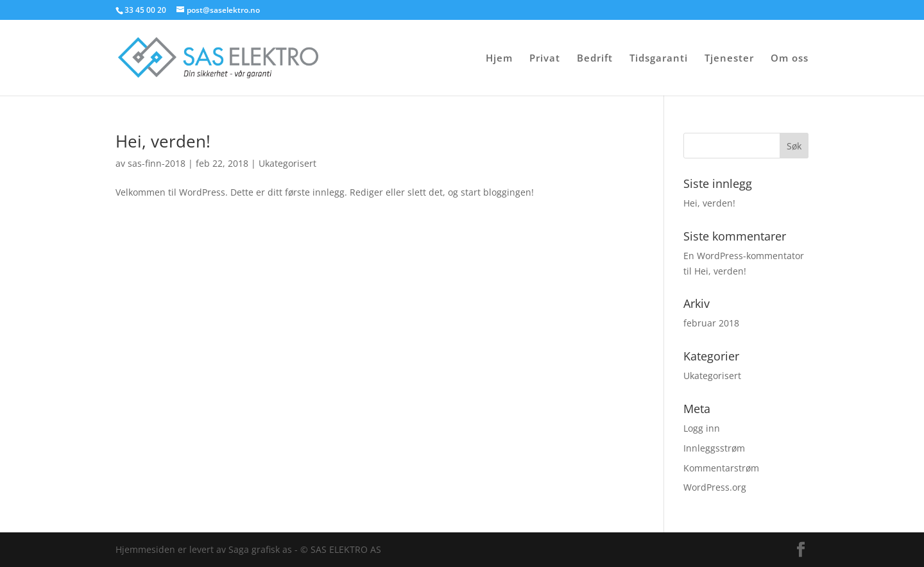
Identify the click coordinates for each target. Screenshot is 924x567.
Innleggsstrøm (714, 448)
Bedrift (595, 59)
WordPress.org (715, 487)
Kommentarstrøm (721, 468)
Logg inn (702, 428)
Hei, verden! (163, 141)
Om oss (790, 59)
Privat (545, 59)
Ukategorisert (287, 163)
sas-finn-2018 (157, 163)
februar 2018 (711, 323)
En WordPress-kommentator (744, 256)
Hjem (499, 59)
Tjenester (729, 59)
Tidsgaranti (659, 59)
